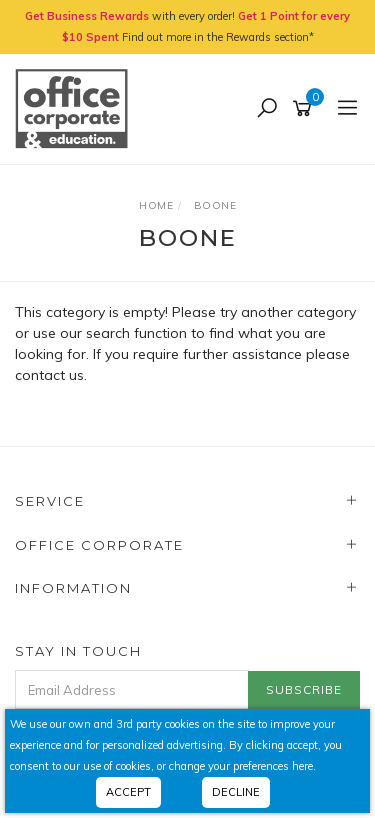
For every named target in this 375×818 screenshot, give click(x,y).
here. (304, 766)
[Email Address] (132, 689)
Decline (236, 792)
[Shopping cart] (305, 109)
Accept (128, 792)
